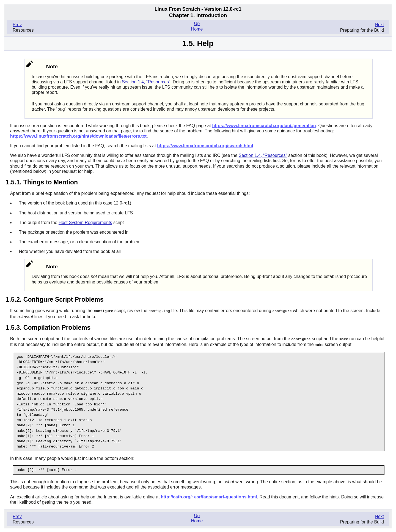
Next (379, 25)
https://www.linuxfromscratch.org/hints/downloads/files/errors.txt (78, 136)
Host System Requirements (85, 223)
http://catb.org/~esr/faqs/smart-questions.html (209, 496)
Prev (17, 25)
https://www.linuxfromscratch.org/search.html (205, 146)
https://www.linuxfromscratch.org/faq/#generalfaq (264, 126)
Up (197, 24)
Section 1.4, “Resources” (146, 82)
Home (197, 29)
